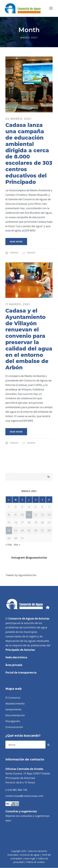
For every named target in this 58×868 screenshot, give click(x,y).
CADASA (14, 253)
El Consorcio (13, 698)
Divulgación (13, 721)
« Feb (9, 545)
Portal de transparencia (21, 673)
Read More (16, 242)
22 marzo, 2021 (18, 119)
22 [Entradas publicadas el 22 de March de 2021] (9, 530)
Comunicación (14, 727)
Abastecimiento (15, 703)
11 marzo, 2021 (18, 304)
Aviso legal (30, 858)
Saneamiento (13, 709)
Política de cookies (35, 862)
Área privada (14, 665)
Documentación (15, 715)
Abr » (17, 545)
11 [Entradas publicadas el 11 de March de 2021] (29, 515)
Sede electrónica (16, 657)
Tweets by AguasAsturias (21, 575)
